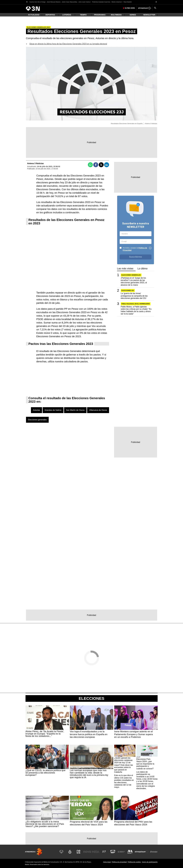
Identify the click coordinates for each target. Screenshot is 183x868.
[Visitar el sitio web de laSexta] (70, 852)
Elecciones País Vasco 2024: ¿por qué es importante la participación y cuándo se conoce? (145, 764)
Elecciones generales (37, 420)
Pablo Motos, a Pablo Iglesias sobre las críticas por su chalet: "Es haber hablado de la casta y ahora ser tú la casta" (136, 310)
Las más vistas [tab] (125, 269)
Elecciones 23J (128, 291)
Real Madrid (128, 2)
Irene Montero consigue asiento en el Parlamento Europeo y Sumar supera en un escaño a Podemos (134, 734)
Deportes (50, 15)
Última (130, 8)
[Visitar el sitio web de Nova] (87, 852)
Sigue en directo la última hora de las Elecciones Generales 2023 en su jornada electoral (68, 44)
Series (133, 15)
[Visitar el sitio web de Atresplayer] (142, 852)
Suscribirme (136, 257)
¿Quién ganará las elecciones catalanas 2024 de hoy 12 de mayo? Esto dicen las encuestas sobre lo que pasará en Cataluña (124, 765)
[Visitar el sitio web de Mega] (96, 852)
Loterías (67, 15)
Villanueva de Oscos (98, 410)
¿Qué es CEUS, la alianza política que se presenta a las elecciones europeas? (45, 773)
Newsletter (149, 15)
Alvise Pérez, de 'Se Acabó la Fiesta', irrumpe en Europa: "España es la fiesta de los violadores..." (45, 734)
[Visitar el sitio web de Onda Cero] (113, 852)
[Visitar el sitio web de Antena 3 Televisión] (61, 852)
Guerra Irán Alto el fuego (38, 2)
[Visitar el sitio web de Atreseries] (104, 852)
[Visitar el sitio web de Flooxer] (154, 852)
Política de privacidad (119, 862)
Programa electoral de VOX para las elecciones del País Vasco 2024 (89, 823)
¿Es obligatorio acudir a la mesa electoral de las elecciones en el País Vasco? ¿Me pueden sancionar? (45, 824)
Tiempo (83, 15)
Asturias (36, 410)
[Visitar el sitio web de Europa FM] (121, 852)
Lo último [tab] (143, 269)
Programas (100, 15)
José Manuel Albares (54, 2)
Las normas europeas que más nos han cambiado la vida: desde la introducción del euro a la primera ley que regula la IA (89, 774)
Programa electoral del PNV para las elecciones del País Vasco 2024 (133, 823)
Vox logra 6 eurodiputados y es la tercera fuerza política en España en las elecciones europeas (89, 734)
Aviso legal (107, 862)
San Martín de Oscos (75, 410)
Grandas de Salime (53, 410)
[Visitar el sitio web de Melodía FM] (130, 852)
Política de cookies (134, 862)
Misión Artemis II (117, 2)
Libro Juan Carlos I (85, 2)
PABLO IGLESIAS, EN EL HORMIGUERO (136, 304)
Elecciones (91, 698)
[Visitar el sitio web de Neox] (78, 852)
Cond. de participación (150, 862)
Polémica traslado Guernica (101, 2)
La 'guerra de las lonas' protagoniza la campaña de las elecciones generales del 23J (134, 296)
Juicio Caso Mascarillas (69, 2)
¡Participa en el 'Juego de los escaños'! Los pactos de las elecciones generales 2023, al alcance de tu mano (134, 281)
